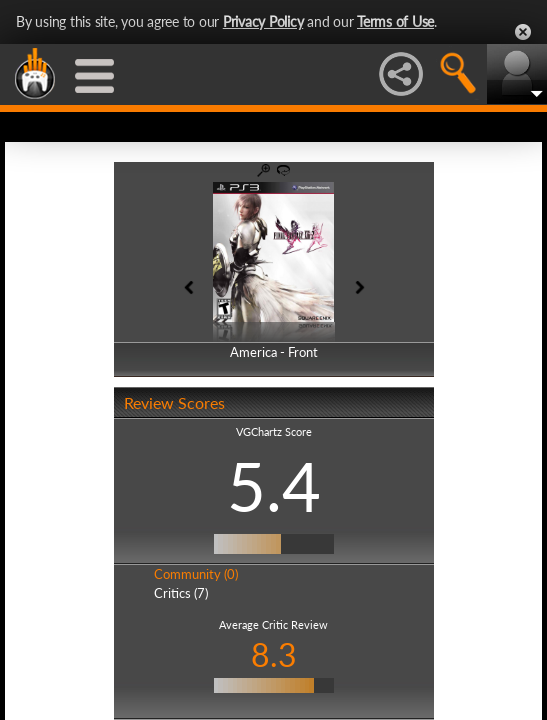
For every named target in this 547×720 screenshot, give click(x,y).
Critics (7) (181, 593)
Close (523, 32)
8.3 (274, 654)
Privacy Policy (263, 21)
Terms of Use (395, 21)
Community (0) (196, 574)
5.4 (274, 486)
